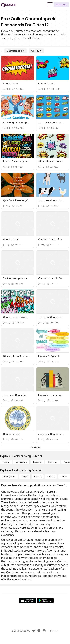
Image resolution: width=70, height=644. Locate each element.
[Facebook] (39, 631)
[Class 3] (51, 476)
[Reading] (37, 462)
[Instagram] (44, 631)
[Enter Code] (61, 5)
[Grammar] (52, 462)
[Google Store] (45, 601)
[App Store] (27, 601)
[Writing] (6, 462)
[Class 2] (38, 476)
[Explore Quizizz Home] (8, 5)
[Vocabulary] (21, 462)
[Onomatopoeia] (16, 51)
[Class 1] (25, 476)
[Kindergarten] (9, 476)
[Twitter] (34, 631)
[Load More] (35, 448)
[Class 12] (36, 51)
